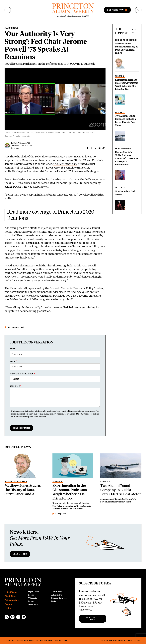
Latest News (11, 592)
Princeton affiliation (22, 374)
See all (134, 31)
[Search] (138, 10)
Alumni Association (25, 640)
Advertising (57, 595)
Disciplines (10, 596)
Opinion (9, 604)
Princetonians (123, 148)
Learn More (20, 554)
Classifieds (33, 604)
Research (120, 76)
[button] (104, 148)
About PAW (56, 592)
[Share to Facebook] (88, 148)
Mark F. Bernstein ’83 (22, 143)
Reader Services (59, 598)
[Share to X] (92, 148)
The (55, 164)
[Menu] (8, 10)
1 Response (59, 514)
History (9, 608)
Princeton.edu (61, 640)
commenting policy (47, 414)
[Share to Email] (100, 148)
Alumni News (11, 28)
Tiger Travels (34, 592)
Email (13, 362)
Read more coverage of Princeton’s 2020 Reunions (51, 215)
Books (31, 595)
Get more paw (115, 10)
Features (120, 188)
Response (15, 386)
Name (12, 349)
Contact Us (9, 640)
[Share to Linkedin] (96, 148)
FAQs (54, 601)
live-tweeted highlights (86, 171)
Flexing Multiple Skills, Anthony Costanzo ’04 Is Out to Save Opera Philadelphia (126, 158)
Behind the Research (126, 40)
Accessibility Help (44, 640)
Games (31, 601)
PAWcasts (32, 598)
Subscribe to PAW (93, 619)
